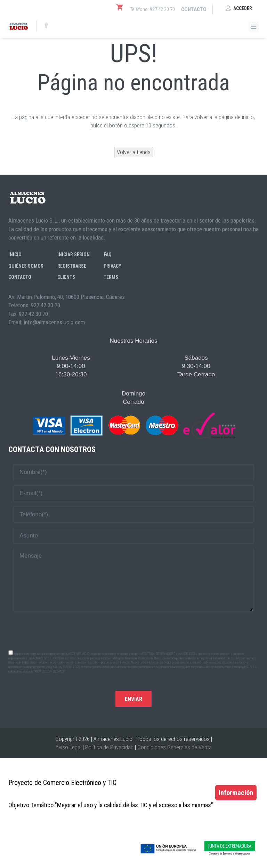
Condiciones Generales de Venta (175, 747)
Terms (111, 277)
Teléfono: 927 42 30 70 (152, 9)
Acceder (239, 8)
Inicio (15, 254)
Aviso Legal (68, 747)
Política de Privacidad (109, 747)
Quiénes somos (26, 266)
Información (236, 793)
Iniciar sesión (74, 254)
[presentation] (133, 630)
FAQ (108, 254)
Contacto (194, 9)
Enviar (133, 699)
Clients (66, 277)
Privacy (112, 266)
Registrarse (72, 266)
